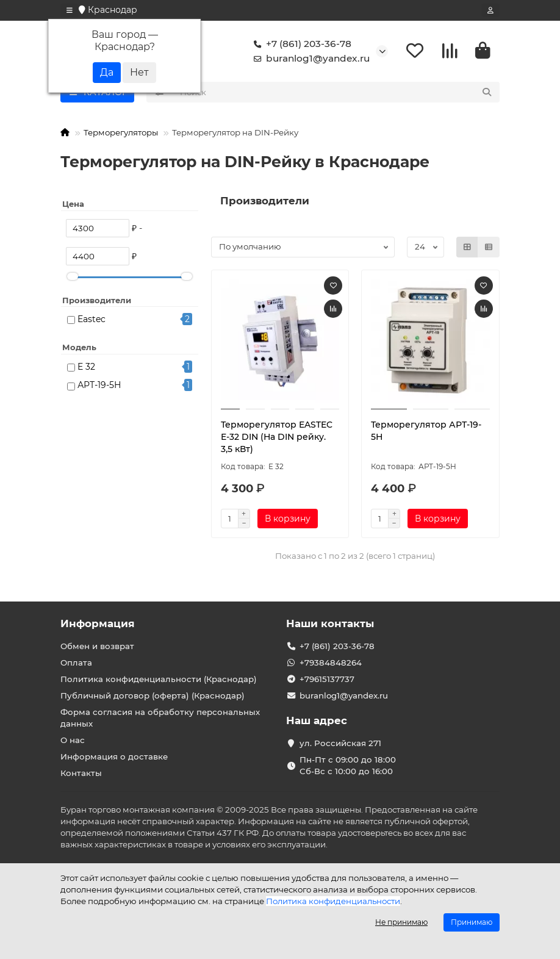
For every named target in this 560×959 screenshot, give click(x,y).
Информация (98, 623)
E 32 (86, 367)
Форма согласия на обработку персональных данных (160, 718)
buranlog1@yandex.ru (309, 59)
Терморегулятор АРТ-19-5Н (426, 431)
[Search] (336, 92)
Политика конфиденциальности (333, 901)
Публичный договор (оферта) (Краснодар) (153, 695)
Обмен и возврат (97, 646)
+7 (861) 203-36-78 (300, 44)
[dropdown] (70, 10)
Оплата (76, 663)
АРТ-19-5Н (99, 385)
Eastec (92, 319)
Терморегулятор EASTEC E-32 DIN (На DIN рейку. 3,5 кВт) (277, 437)
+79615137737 (327, 679)
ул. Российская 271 (340, 743)
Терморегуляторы (121, 132)
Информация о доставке (114, 756)
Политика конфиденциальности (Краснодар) (159, 679)
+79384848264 (331, 663)
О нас (73, 740)
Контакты (81, 773)
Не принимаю (401, 922)
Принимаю (472, 922)
